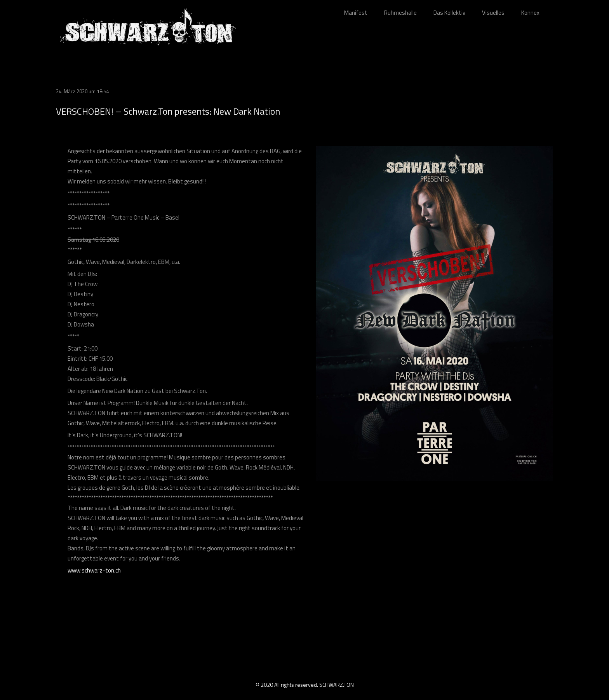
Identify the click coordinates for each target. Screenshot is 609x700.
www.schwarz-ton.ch (94, 570)
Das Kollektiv (449, 13)
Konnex (530, 13)
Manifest (356, 13)
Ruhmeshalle (400, 13)
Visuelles (493, 13)
